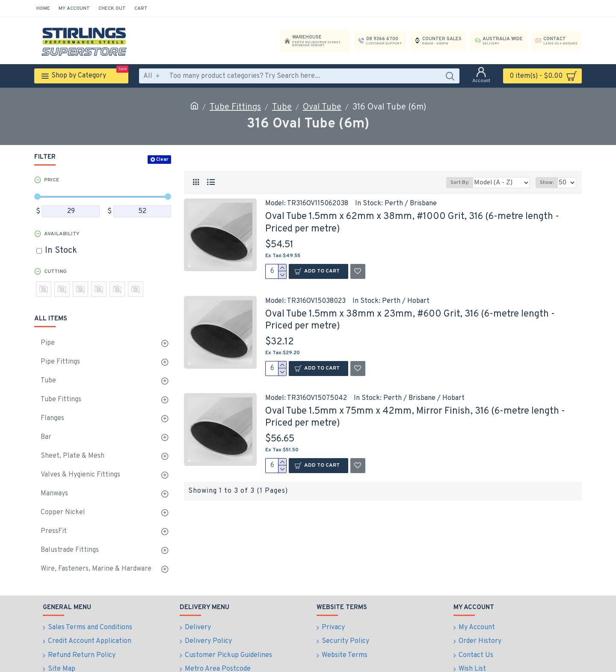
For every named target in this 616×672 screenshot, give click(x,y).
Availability (62, 234)
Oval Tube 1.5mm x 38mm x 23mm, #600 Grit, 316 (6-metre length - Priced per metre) (410, 320)
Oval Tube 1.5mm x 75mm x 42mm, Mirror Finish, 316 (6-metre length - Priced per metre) (415, 417)
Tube (282, 107)
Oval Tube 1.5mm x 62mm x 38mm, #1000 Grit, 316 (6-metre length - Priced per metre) (412, 223)
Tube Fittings (235, 107)
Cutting (55, 272)
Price (52, 180)
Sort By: (468, 183)
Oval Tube (322, 107)
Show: (548, 183)
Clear (162, 160)
